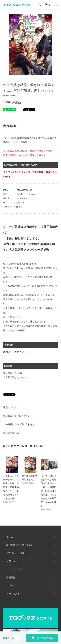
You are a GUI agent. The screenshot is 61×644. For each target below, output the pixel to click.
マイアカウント (14, 569)
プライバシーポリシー (18, 553)
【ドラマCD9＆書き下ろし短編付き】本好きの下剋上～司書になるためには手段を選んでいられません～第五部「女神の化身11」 (49, 491)
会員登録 (11, 577)
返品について (10, 407)
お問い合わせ (13, 561)
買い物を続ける (11, 433)
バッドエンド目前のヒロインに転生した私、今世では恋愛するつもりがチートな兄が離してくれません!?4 (11, 487)
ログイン (11, 585)
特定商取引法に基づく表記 (17, 416)
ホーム (10, 537)
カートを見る (13, 594)
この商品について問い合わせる (19, 424)
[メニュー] (56, 5)
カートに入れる (42, 638)
